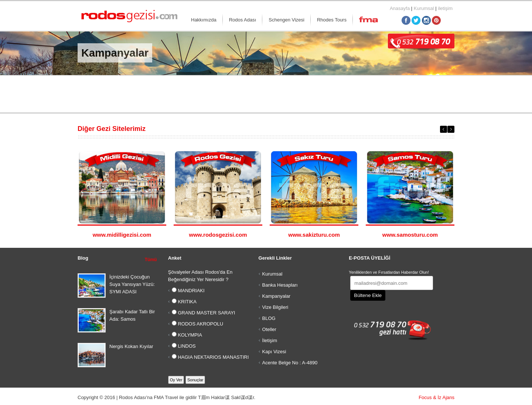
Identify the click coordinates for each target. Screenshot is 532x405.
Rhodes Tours (332, 20)
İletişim (270, 340)
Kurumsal (424, 8)
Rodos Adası (243, 20)
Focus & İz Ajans (436, 397)
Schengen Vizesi (287, 20)
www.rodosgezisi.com (218, 235)
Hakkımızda (204, 20)
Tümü (151, 260)
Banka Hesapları (280, 285)
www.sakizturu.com (314, 235)
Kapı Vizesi (274, 352)
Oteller (269, 329)
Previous (444, 129)
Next (451, 129)
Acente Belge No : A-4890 (290, 363)
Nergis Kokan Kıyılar (131, 346)
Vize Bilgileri (275, 307)
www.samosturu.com (410, 235)
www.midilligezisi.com (122, 235)
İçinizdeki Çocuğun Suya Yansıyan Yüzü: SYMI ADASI (132, 284)
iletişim (445, 8)
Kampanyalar (277, 296)
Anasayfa (400, 8)
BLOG (269, 318)
